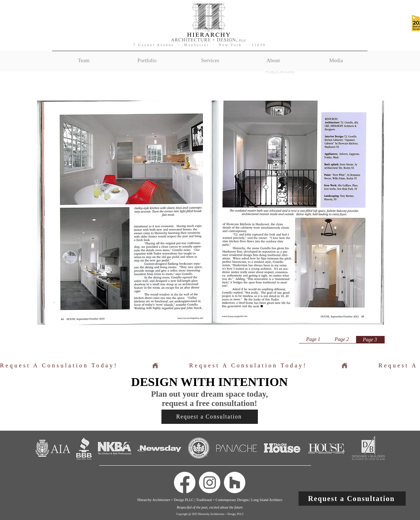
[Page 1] (313, 340)
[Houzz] (235, 482)
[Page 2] (342, 340)
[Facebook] (185, 482)
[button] (352, 499)
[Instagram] (210, 482)
